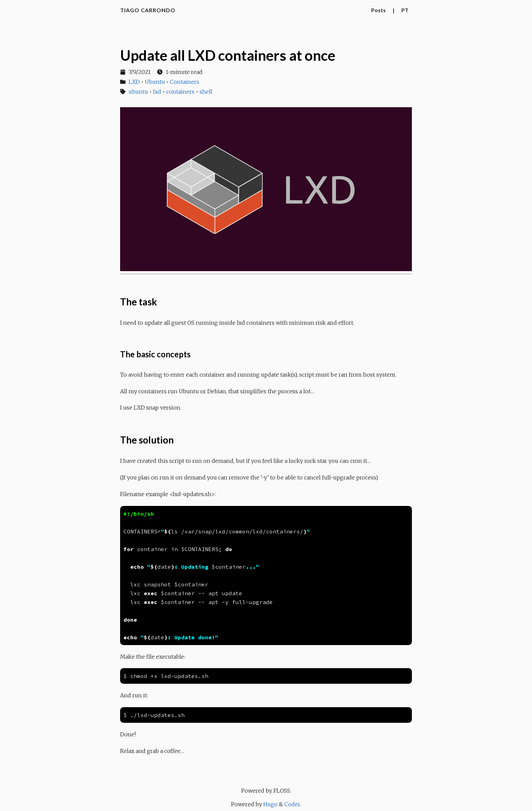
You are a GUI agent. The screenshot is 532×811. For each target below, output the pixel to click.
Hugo (270, 804)
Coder (292, 804)
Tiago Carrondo (148, 10)
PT (405, 10)
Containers (185, 82)
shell (206, 92)
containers (180, 92)
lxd (157, 92)
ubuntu (138, 92)
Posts (378, 10)
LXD (134, 82)
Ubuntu (155, 82)
